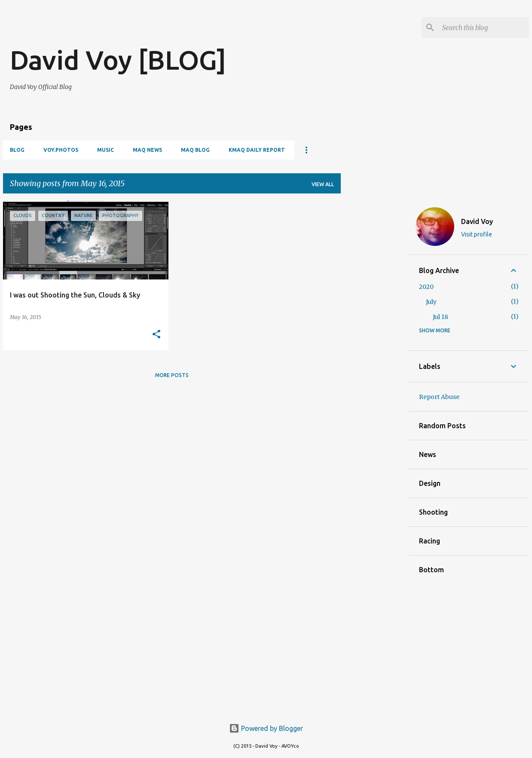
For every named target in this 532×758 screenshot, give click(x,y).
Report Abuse (439, 397)
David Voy (477, 221)
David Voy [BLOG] (118, 60)
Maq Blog (195, 150)
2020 (426, 287)
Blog (17, 150)
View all (323, 184)
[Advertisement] (110, 30)
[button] (156, 335)
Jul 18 (440, 317)
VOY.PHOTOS (61, 150)
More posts (172, 375)
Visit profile (477, 234)
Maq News (147, 150)
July (431, 302)
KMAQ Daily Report (257, 150)
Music (105, 150)
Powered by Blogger (266, 728)
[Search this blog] (484, 28)
